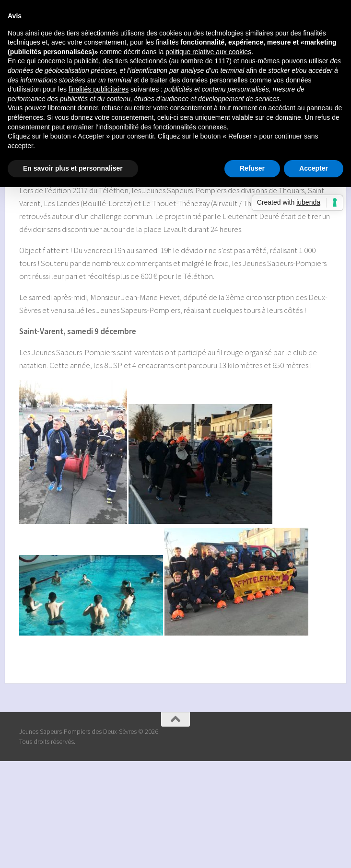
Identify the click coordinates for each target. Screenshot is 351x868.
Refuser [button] (252, 168)
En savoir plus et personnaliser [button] (73, 168)
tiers (121, 61)
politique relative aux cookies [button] (208, 52)
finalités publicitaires (99, 89)
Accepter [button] (314, 168)
